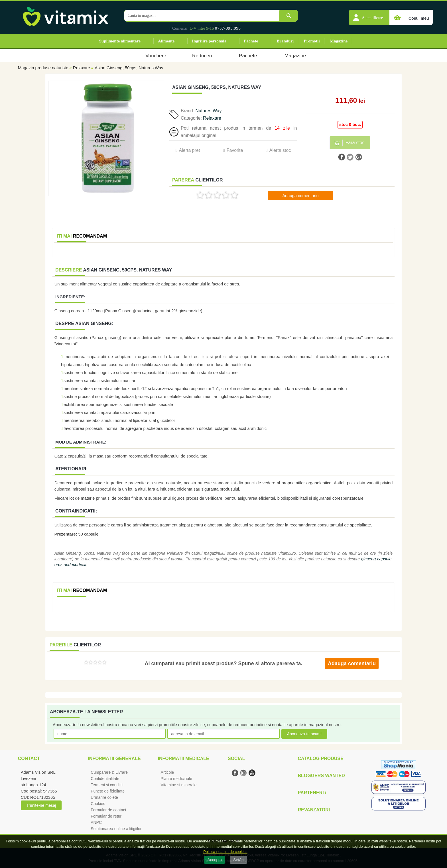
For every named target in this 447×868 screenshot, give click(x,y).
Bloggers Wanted (321, 776)
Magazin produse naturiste (43, 68)
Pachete (251, 41)
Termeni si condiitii (107, 785)
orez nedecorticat (70, 565)
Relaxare (82, 68)
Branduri (285, 41)
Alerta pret (190, 150)
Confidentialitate (105, 779)
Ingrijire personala (209, 41)
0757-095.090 (228, 28)
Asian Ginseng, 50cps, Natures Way (129, 68)
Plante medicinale (177, 779)
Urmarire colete (104, 797)
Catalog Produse (320, 758)
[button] (369, 15)
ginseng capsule (376, 559)
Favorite (235, 150)
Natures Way (209, 111)
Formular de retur (106, 816)
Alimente (166, 41)
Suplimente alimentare (120, 41)
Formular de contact (108, 810)
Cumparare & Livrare (109, 772)
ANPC (96, 822)
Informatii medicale (184, 758)
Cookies (98, 804)
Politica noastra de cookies (225, 852)
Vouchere (156, 56)
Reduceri (202, 56)
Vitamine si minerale (179, 785)
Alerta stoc (280, 150)
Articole (167, 772)
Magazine (339, 41)
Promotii (312, 41)
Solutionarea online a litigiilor (116, 829)
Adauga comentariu (300, 196)
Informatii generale (114, 758)
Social (236, 758)
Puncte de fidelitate (108, 791)
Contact (29, 758)
